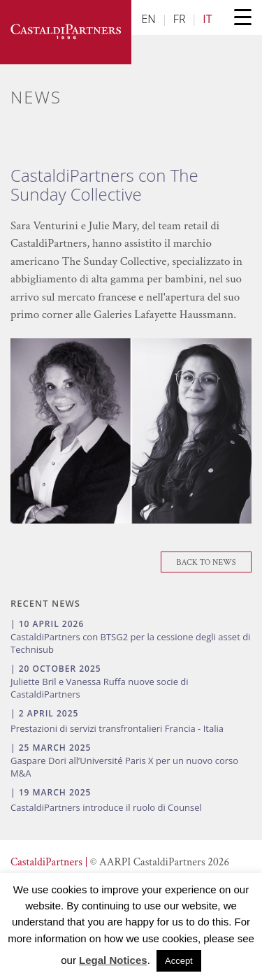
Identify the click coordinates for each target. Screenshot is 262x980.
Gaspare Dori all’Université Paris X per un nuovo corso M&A (124, 767)
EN (149, 19)
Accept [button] (179, 961)
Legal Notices (113, 960)
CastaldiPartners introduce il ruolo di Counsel (106, 807)
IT (207, 19)
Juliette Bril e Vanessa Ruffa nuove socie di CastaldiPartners (100, 688)
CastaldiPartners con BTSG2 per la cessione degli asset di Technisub (130, 643)
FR (180, 19)
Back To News (206, 562)
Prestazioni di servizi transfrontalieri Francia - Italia (117, 728)
